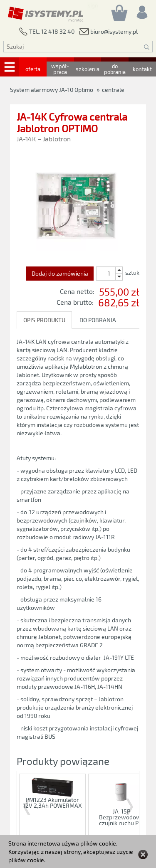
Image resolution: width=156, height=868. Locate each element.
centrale (113, 90)
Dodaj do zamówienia (60, 273)
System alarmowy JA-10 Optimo (52, 90)
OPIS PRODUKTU (44, 320)
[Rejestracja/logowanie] (141, 10)
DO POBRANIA (98, 320)
